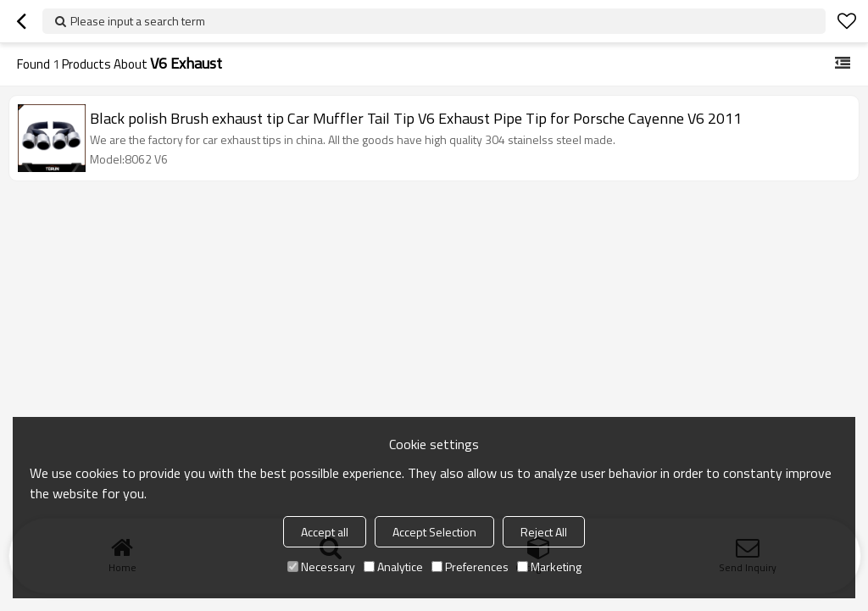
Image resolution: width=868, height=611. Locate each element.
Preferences (470, 567)
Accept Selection (434, 532)
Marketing (549, 567)
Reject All (544, 532)
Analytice (393, 567)
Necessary (321, 567)
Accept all (325, 532)
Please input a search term (138, 21)
